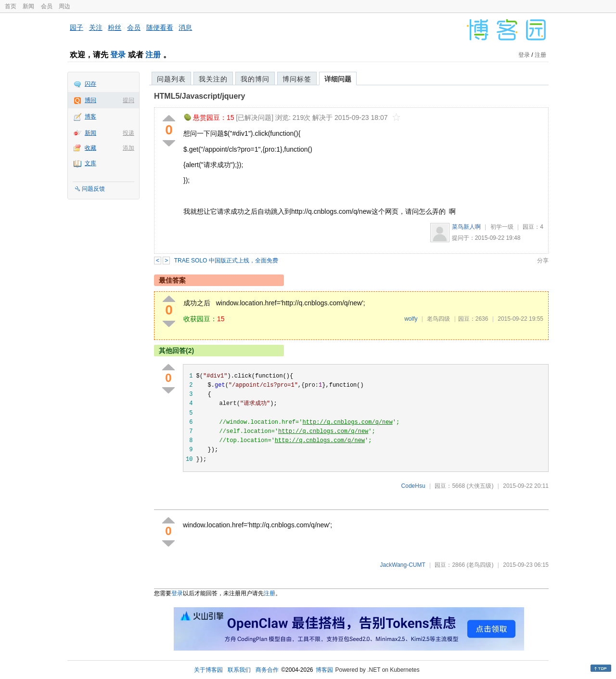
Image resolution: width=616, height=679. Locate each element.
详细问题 (338, 79)
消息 (185, 27)
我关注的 (213, 79)
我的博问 (255, 79)
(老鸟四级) (480, 565)
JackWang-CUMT (403, 565)
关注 (96, 27)
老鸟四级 (438, 319)
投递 (128, 133)
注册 (153, 55)
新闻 (28, 6)
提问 (128, 100)
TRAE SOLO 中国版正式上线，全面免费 (226, 261)
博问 (90, 100)
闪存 (90, 84)
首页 (11, 6)
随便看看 (160, 27)
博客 (90, 117)
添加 (128, 148)
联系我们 (239, 670)
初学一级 (502, 227)
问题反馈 (93, 189)
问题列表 (171, 79)
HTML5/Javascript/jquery (199, 96)
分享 (543, 261)
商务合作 (267, 670)
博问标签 (297, 79)
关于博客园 (208, 670)
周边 (64, 6)
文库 (90, 163)
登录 (118, 55)
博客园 (324, 670)
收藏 (90, 148)
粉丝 (115, 27)
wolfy (411, 319)
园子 (77, 27)
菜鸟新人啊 (466, 227)
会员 (47, 6)
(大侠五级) (480, 486)
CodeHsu (413, 486)
